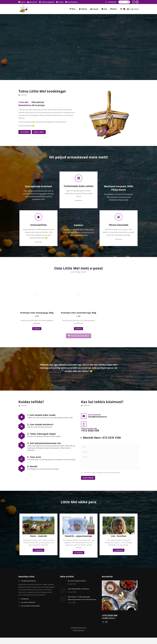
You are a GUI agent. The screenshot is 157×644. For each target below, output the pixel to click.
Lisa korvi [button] (37, 298)
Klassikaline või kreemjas (32, 105)
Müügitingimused (78, 600)
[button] (15, 339)
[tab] (23, 102)
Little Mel (23, 102)
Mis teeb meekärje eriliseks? (77, 550)
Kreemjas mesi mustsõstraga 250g (78, 282)
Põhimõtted (38, 102)
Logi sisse (133, 9)
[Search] (124, 2)
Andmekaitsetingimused (78, 597)
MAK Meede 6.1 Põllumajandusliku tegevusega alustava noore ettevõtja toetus (82, 568)
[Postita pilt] (63, 552)
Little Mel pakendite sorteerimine (78, 558)
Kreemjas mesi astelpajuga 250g (37, 282)
